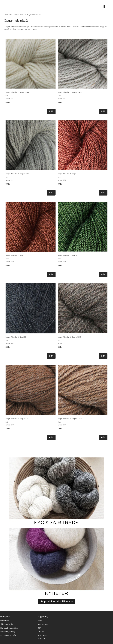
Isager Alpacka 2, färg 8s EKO (70, 418)
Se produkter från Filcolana (56, 601)
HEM (40, 621)
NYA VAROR (43, 624)
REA (39, 628)
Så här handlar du (6, 624)
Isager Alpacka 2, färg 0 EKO (17, 92)
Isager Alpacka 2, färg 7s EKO (17, 418)
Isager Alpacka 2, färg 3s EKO (17, 174)
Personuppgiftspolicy (8, 632)
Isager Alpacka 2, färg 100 (16, 337)
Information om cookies (9, 635)
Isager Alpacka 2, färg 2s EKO (70, 92)
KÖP (51, 111)
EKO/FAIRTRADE (18, 14)
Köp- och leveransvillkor (9, 628)
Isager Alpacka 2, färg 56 (67, 255)
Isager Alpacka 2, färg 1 (67, 174)
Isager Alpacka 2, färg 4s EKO (70, 337)
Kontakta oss (5, 621)
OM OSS (41, 632)
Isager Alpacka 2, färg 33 (15, 255)
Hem (6, 14)
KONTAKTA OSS (44, 635)
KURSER (41, 639)
